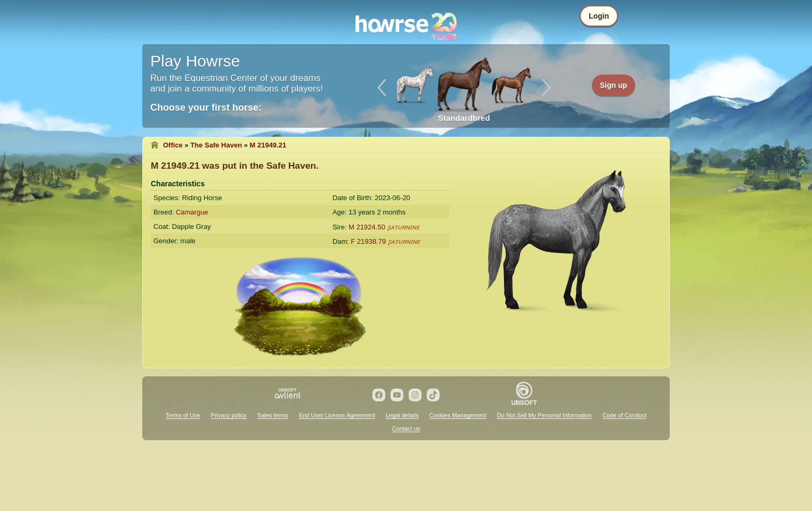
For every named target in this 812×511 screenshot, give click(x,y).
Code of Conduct (625, 415)
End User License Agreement (337, 415)
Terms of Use (183, 415)
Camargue (192, 212)
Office (173, 145)
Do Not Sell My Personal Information (545, 415)
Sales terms (273, 415)
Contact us (406, 428)
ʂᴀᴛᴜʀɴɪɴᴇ (403, 227)
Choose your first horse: (206, 108)
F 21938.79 (369, 241)
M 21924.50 (367, 227)
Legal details (402, 415)
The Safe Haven (216, 145)
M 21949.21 (268, 145)
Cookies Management (458, 415)
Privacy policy (229, 415)
